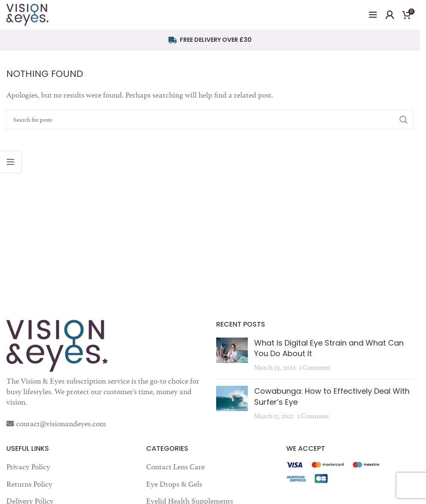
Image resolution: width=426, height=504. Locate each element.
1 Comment (315, 367)
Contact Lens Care (175, 467)
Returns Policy (29, 484)
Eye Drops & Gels (174, 484)
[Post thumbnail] (232, 355)
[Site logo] (27, 13)
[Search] (210, 120)
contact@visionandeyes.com (61, 424)
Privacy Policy (28, 467)
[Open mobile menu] (373, 15)
